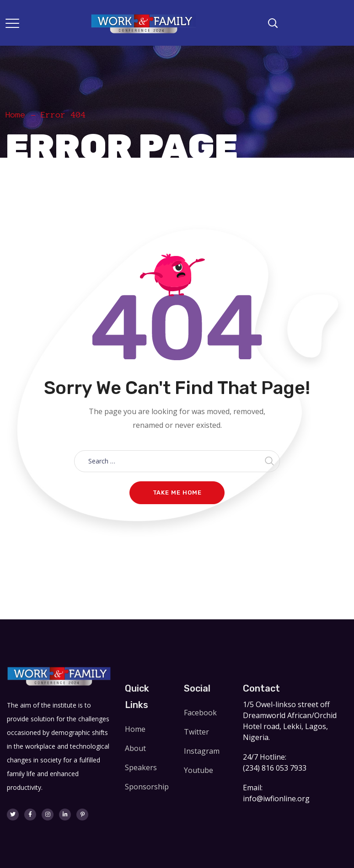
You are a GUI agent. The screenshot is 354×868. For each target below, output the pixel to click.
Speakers (141, 767)
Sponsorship (147, 787)
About (135, 748)
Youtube (198, 770)
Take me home (177, 493)
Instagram (202, 751)
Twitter (196, 732)
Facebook (200, 713)
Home (16, 115)
